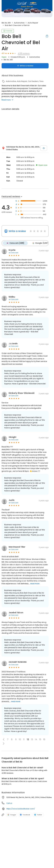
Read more (7, 100)
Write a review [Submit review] (25, 66)
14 (36, 739)
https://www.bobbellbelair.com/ (21, 809)
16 (44, 739)
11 (24, 739)
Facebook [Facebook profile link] (25, 815)
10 (20, 739)
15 (40, 739)
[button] (4, 739)
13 (32, 739)
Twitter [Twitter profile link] (38, 815)
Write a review (17, 231)
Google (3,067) (40, 243)
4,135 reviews (24, 53)
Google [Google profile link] (12, 815)
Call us (9, 803)
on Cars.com (13, 253)
